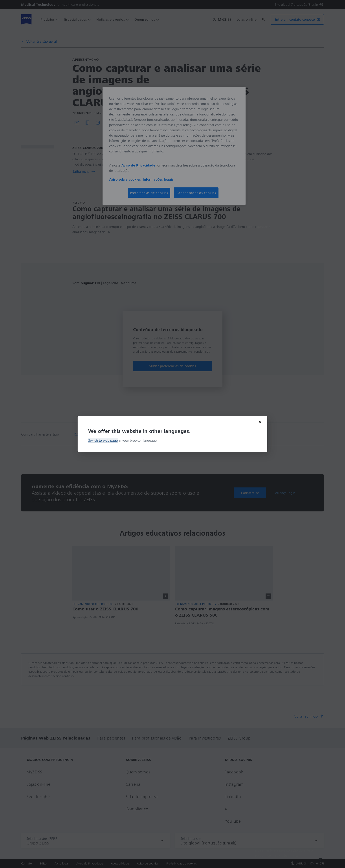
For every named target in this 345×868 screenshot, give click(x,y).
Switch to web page (103, 440)
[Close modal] (260, 422)
